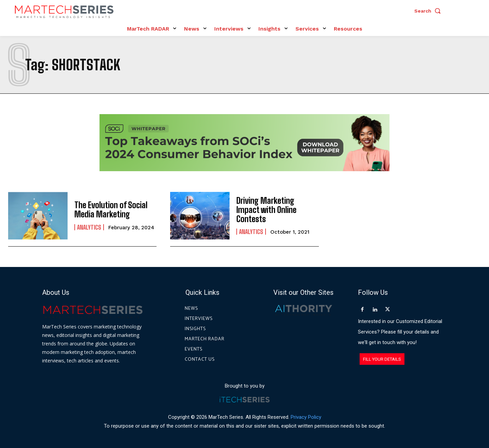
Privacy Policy (306, 417)
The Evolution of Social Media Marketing (110, 210)
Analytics (89, 227)
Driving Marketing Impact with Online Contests (266, 210)
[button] (429, 11)
